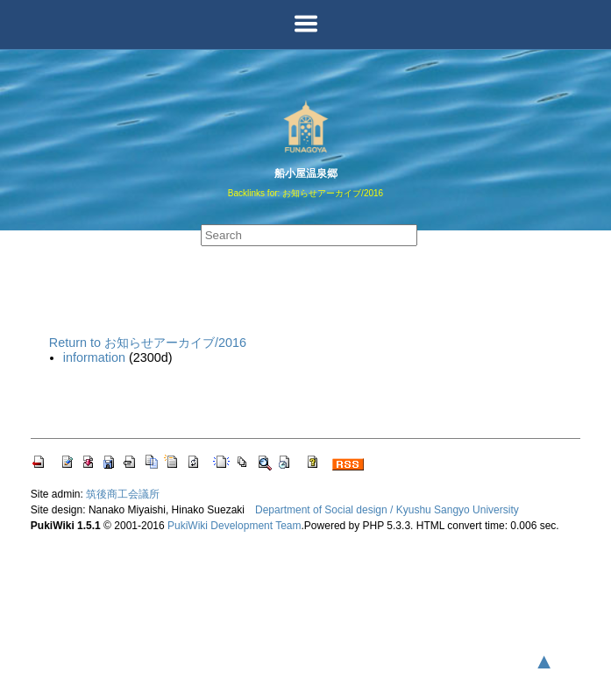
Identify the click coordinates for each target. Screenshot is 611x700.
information (94, 357)
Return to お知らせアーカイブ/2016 (148, 343)
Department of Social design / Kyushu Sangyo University (387, 510)
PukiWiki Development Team (234, 526)
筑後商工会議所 (123, 494)
